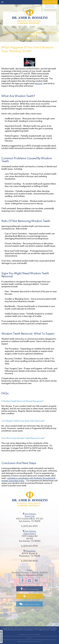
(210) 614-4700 (50, 2)
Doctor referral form (30, 610)
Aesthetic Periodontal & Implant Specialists (32, 628)
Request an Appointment (50, 6)
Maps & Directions (29, 595)
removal (38, 84)
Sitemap (53, 630)
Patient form (30, 602)
